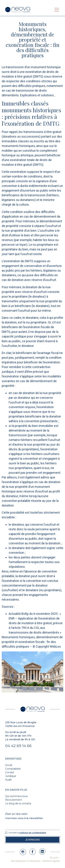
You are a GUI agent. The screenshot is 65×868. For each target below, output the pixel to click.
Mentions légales (51, 861)
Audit (8, 780)
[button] (57, 10)
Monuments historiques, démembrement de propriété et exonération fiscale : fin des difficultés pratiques (32, 642)
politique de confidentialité (33, 833)
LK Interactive (33, 861)
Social (9, 765)
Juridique (11, 776)
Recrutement (14, 800)
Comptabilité (13, 769)
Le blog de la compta (18, 803)
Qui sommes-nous (16, 796)
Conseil (10, 772)
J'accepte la (27, 833)
